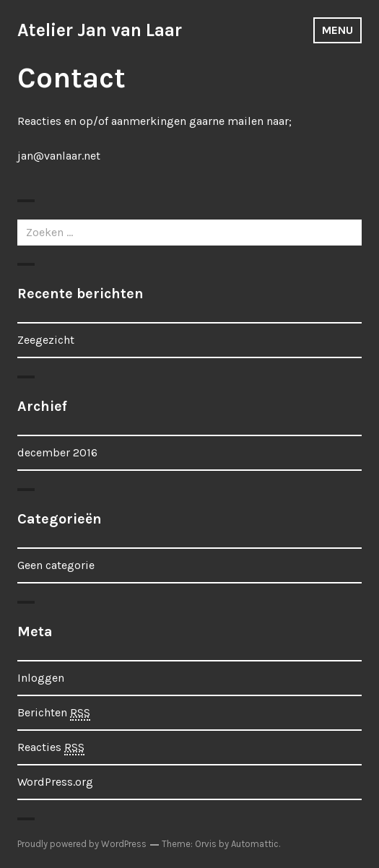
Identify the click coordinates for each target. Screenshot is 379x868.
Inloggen (41, 678)
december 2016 (57, 452)
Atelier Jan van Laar (100, 30)
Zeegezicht (46, 340)
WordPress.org (55, 782)
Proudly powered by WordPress (82, 844)
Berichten (54, 713)
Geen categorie (56, 565)
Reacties (51, 748)
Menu (337, 30)
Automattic (255, 844)
